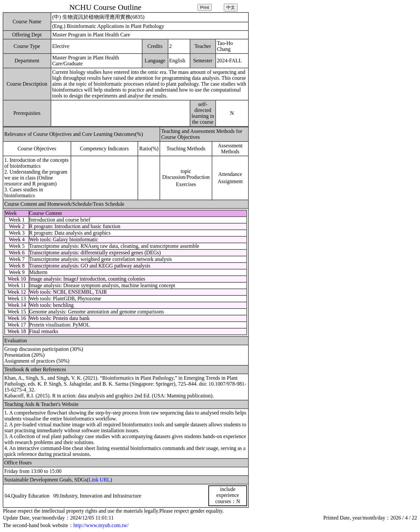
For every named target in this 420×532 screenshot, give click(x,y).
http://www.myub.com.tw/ (101, 525)
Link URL (99, 480)
